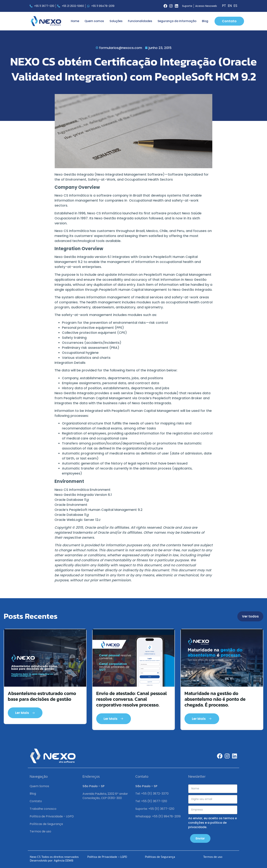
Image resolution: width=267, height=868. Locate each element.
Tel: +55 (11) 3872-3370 (152, 794)
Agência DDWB (64, 860)
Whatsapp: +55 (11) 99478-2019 (158, 816)
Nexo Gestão (66, 257)
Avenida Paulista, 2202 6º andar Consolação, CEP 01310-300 (105, 796)
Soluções (116, 21)
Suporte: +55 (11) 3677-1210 (155, 809)
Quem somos (94, 21)
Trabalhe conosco (43, 809)
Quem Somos (39, 786)
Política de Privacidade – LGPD (107, 857)
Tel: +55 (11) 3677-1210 (151, 801)
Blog (205, 21)
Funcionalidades (140, 21)
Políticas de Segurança (46, 824)
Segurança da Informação (177, 21)
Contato (36, 801)
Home (75, 21)
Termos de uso (40, 831)
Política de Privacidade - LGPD (52, 816)
